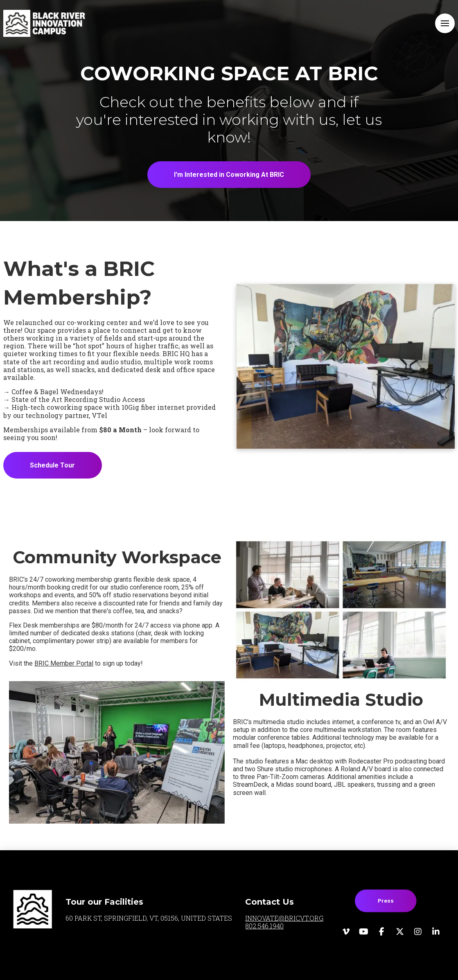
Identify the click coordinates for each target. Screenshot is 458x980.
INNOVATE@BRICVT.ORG (284, 918)
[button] (445, 23)
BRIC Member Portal (64, 663)
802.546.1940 (264, 926)
